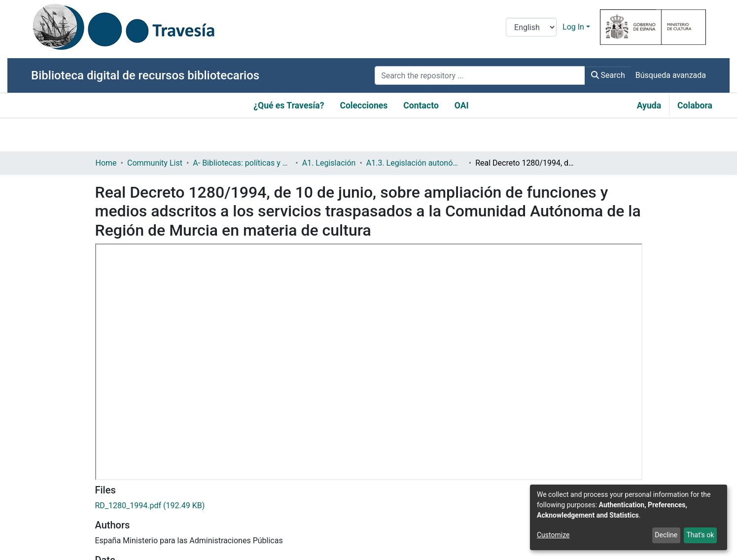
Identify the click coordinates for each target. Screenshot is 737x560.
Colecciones (364, 105)
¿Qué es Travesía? (289, 105)
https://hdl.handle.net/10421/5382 (156, 409)
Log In (573, 27)
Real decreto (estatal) (133, 444)
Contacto (421, 105)
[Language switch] (531, 27)
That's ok (700, 535)
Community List (155, 163)
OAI (462, 105)
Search (608, 75)
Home (106, 163)
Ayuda (649, 105)
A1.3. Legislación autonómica (416, 163)
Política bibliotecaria (131, 514)
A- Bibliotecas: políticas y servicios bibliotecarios (242, 163)
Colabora (695, 105)
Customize (553, 535)
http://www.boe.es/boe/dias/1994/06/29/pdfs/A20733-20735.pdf (211, 479)
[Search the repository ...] (480, 75)
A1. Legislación (329, 163)
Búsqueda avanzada (671, 75)
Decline (666, 535)
